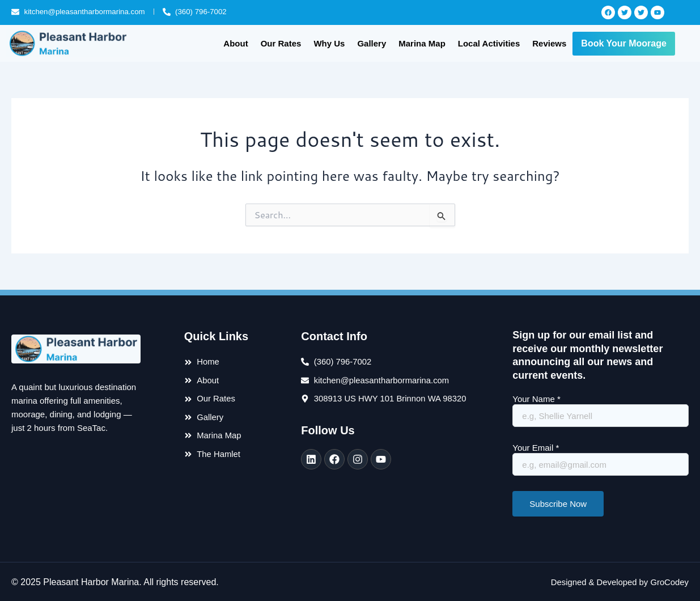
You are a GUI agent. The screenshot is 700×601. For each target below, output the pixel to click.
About (236, 43)
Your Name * (600, 410)
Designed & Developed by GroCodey (614, 580)
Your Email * (600, 458)
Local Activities (489, 43)
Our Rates (281, 43)
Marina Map (422, 43)
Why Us (329, 43)
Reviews (549, 43)
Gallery (372, 43)
